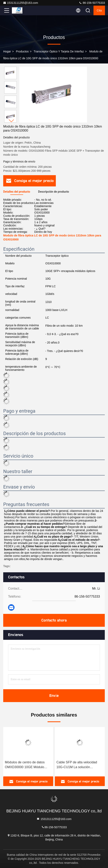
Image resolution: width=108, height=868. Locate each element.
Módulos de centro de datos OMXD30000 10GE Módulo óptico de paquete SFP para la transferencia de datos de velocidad (27, 765)
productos (22, 51)
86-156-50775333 (92, 3)
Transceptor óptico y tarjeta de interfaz (59, 51)
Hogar (7, 51)
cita (99, 10)
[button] (11, 121)
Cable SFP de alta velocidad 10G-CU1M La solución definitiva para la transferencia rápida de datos (78, 765)
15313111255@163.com (21, 3)
